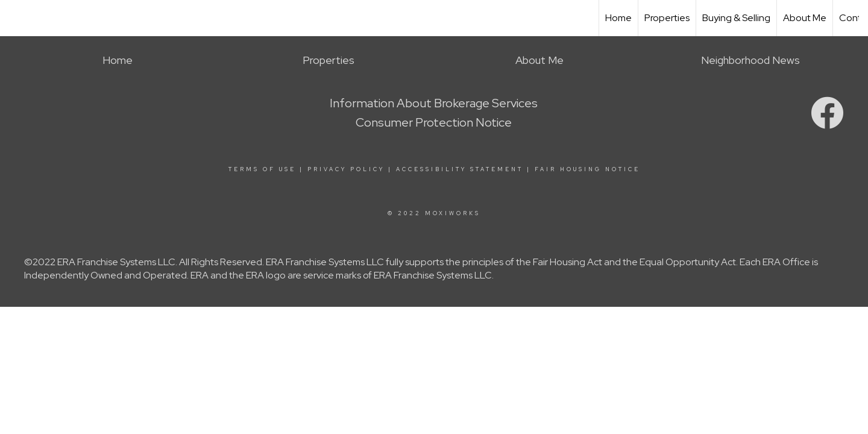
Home (618, 18)
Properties (667, 18)
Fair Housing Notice (587, 169)
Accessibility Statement (460, 169)
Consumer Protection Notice (434, 122)
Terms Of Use (262, 169)
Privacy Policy (346, 169)
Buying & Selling (736, 18)
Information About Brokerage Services (434, 103)
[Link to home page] (15, 18)
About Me (805, 18)
